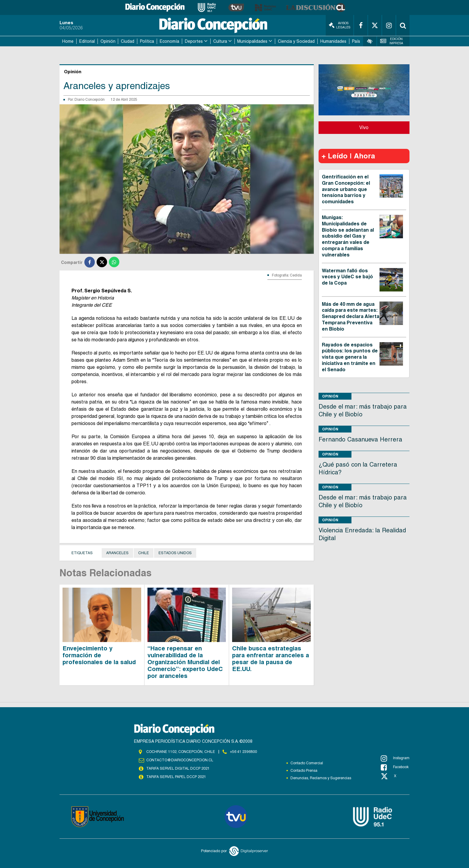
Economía (169, 41)
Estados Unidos (175, 553)
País (356, 41)
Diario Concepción (90, 100)
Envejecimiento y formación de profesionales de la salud (99, 655)
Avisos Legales (339, 25)
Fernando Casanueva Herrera (360, 439)
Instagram (395, 758)
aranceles (117, 553)
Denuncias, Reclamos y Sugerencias (321, 778)
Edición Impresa (392, 41)
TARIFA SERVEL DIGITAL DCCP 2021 (178, 768)
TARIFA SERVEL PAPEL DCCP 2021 (176, 777)
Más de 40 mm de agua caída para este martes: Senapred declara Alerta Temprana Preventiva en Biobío (351, 317)
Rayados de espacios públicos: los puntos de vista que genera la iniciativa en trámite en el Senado (350, 357)
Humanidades (333, 41)
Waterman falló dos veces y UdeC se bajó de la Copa (347, 277)
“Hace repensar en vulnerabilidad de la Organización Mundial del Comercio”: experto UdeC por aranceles (185, 662)
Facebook (395, 767)
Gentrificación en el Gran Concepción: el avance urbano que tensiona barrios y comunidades (346, 189)
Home (68, 41)
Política (147, 41)
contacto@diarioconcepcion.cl (180, 760)
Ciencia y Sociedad (296, 41)
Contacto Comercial (307, 763)
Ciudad (128, 41)
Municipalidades (252, 41)
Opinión (108, 41)
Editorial (87, 41)
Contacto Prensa (304, 771)
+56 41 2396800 (243, 752)
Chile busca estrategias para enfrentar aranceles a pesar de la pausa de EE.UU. (271, 659)
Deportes (194, 41)
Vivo (364, 127)
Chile (144, 553)
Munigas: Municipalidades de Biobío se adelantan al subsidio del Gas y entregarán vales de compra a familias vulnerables (348, 236)
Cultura (220, 41)
